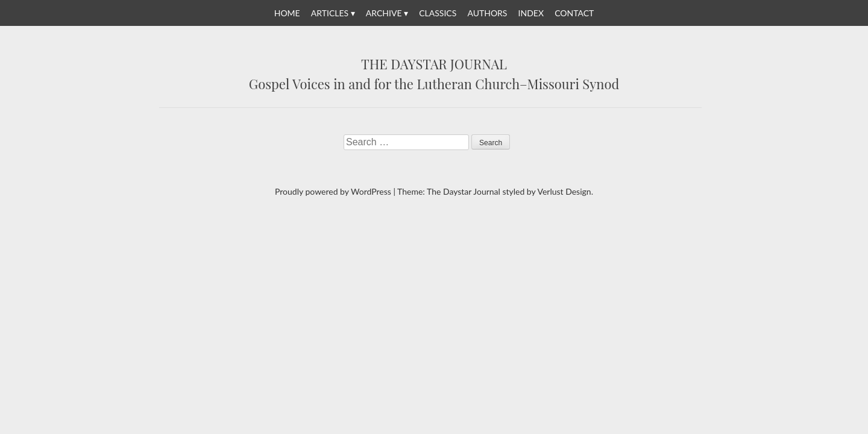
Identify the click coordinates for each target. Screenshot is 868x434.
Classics (438, 13)
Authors (487, 13)
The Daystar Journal (434, 64)
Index (531, 13)
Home (287, 13)
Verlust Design (564, 191)
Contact (574, 13)
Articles (330, 13)
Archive (384, 13)
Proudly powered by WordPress (333, 191)
